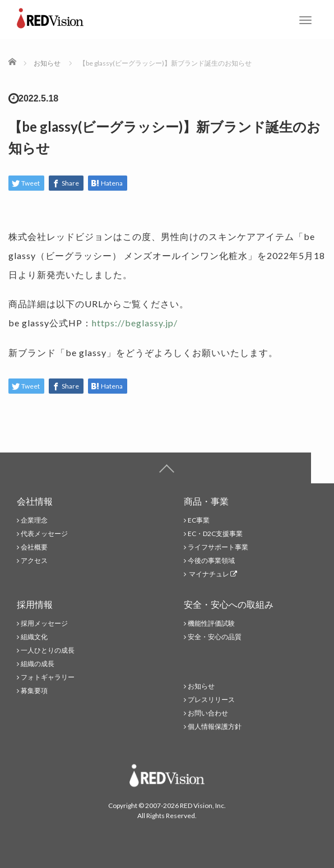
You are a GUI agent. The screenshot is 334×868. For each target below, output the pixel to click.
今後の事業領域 (211, 560)
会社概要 (34, 547)
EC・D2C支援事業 (215, 534)
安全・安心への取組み (229, 604)
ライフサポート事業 (218, 547)
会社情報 (35, 501)
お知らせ (201, 686)
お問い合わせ (208, 713)
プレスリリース (211, 700)
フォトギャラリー (48, 677)
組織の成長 (38, 664)
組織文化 (34, 637)
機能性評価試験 (211, 623)
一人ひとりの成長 (48, 650)
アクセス (34, 560)
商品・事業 (206, 501)
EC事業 (199, 520)
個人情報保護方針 (215, 726)
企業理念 (34, 520)
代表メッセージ (44, 534)
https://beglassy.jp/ (135, 323)
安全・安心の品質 (215, 637)
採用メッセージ (44, 623)
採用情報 (35, 604)
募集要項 (34, 691)
